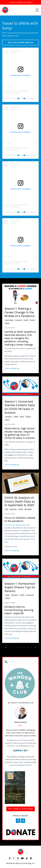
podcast (32, 320)
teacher (7, 323)
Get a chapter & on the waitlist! (21, 809)
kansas (22, 417)
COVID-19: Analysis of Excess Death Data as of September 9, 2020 (20, 501)
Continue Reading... (12, 368)
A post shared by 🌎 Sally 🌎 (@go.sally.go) (21, 98)
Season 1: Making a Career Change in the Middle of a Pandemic (20, 312)
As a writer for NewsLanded (15, 525)
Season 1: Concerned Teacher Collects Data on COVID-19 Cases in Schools (20, 407)
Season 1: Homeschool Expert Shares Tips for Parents (20, 587)
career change (9, 320)
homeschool (30, 595)
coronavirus (19, 320)
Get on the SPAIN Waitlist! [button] (20, 43)
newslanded (28, 509)
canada (7, 595)
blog (6, 509)
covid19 (26, 320)
